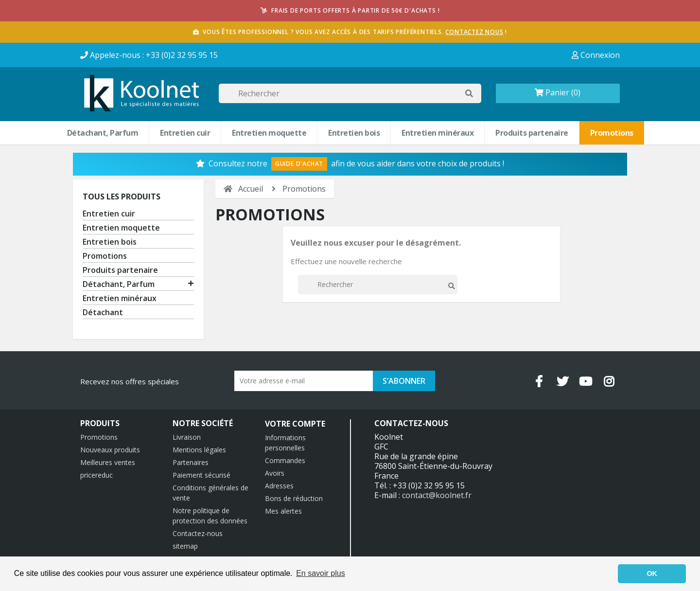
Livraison (187, 437)
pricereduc (96, 475)
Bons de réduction (294, 498)
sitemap (185, 546)
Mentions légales (199, 450)
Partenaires (191, 462)
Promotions (612, 133)
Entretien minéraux (437, 133)
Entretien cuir (185, 133)
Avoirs (275, 473)
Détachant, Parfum (103, 133)
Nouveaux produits (110, 450)
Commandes (285, 460)
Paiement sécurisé (201, 475)
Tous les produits (122, 197)
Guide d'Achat (299, 164)
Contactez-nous (198, 533)
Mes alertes (283, 511)
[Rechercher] (350, 93)
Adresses (279, 486)
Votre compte (295, 424)
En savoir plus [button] (321, 573)
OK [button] (652, 573)
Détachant (103, 313)
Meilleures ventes (108, 462)
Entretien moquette (269, 133)
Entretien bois (354, 133)
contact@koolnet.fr (437, 495)
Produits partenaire (532, 133)
